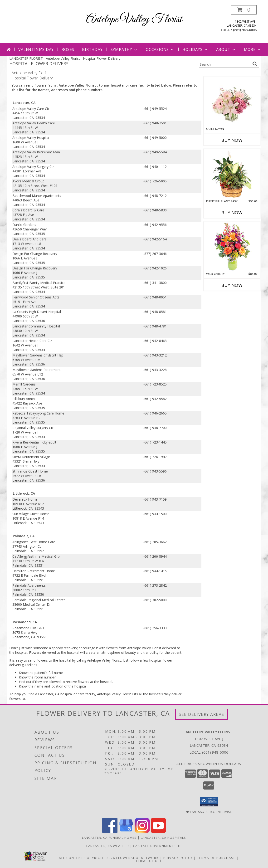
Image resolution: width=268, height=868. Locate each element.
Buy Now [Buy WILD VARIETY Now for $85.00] (232, 285)
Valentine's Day (36, 49)
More (253, 49)
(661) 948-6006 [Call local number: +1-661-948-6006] (245, 30)
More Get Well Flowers (225, 73)
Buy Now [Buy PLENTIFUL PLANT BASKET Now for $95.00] (232, 213)
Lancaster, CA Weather (108, 846)
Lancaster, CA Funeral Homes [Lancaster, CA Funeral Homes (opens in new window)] (109, 837)
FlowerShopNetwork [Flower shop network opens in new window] (138, 858)
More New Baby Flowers (225, 298)
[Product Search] (225, 64)
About (226, 49)
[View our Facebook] (110, 831)
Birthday (92, 49)
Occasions (160, 49)
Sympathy (124, 49)
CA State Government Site (157, 846)
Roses (68, 49)
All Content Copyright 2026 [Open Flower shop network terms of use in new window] (87, 858)
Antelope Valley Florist (134, 19)
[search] (255, 64)
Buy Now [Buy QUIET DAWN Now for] (232, 140)
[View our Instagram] (142, 831)
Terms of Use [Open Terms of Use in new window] (149, 861)
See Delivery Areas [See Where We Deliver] (202, 714)
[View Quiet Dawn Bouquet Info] (232, 102)
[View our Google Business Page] (126, 831)
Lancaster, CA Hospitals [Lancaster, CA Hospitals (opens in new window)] (163, 837)
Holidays (195, 49)
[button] (244, 10)
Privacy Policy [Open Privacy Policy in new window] (178, 858)
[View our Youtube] (158, 831)
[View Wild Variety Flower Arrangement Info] (232, 247)
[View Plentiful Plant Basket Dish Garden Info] (232, 174)
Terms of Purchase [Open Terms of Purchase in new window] (216, 858)
